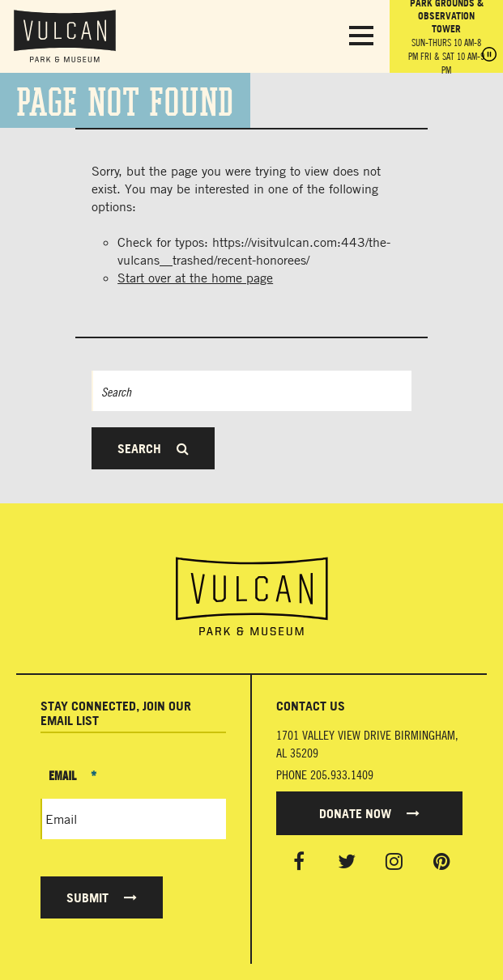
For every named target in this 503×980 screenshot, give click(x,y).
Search (153, 448)
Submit (102, 897)
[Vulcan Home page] (251, 596)
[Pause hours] (489, 56)
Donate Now (369, 813)
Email (72, 775)
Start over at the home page (195, 278)
